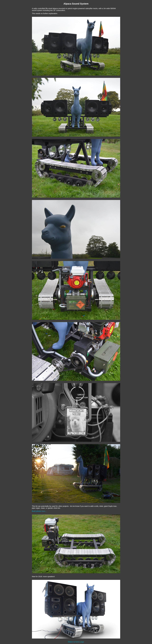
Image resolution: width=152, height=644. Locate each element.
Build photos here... (39, 511)
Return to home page (76, 642)
